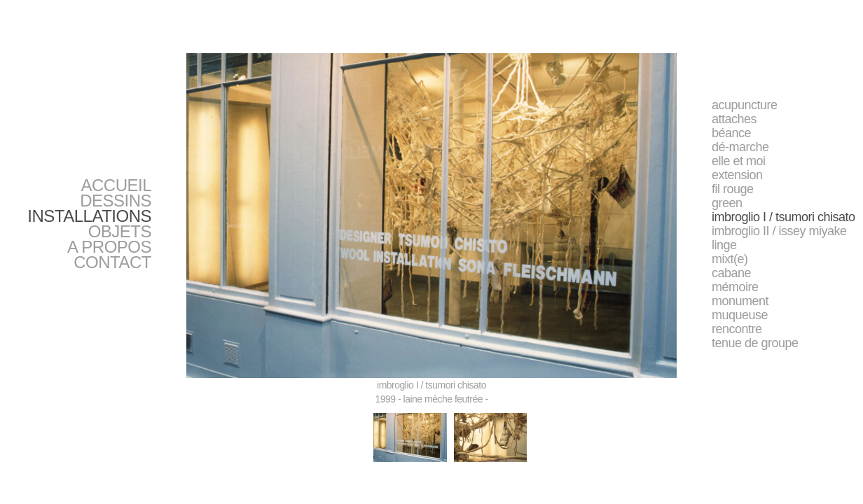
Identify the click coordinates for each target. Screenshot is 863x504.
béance (731, 133)
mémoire (735, 287)
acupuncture (745, 105)
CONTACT (112, 262)
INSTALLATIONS (89, 216)
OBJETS (120, 231)
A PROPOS (109, 247)
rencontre (737, 329)
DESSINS (116, 201)
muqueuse (740, 315)
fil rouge (733, 189)
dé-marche (740, 147)
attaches (734, 119)
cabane (731, 273)
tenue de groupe (755, 343)
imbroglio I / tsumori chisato (783, 217)
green (727, 203)
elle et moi (739, 161)
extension (737, 175)
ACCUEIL (116, 185)
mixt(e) (730, 259)
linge (724, 245)
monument (740, 301)
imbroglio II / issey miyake (779, 231)
